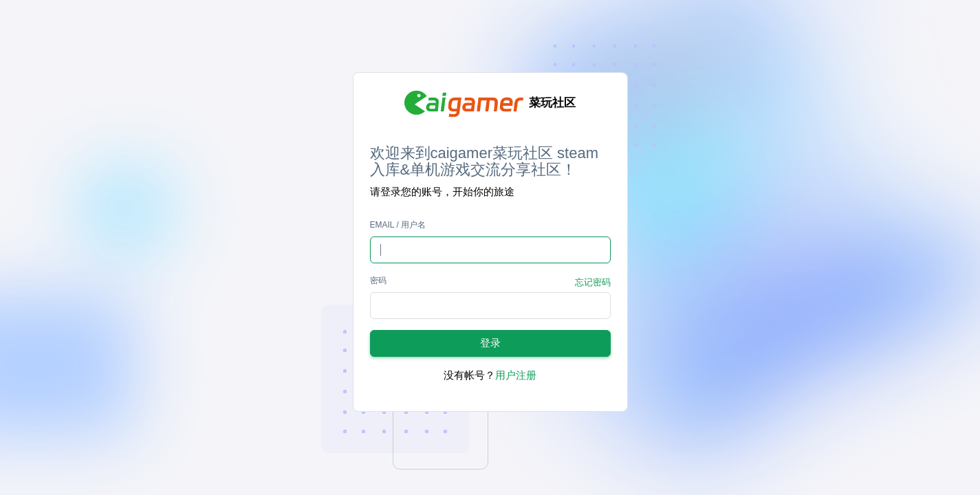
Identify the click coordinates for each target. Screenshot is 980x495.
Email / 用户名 (398, 225)
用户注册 (516, 375)
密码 (378, 280)
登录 (490, 343)
